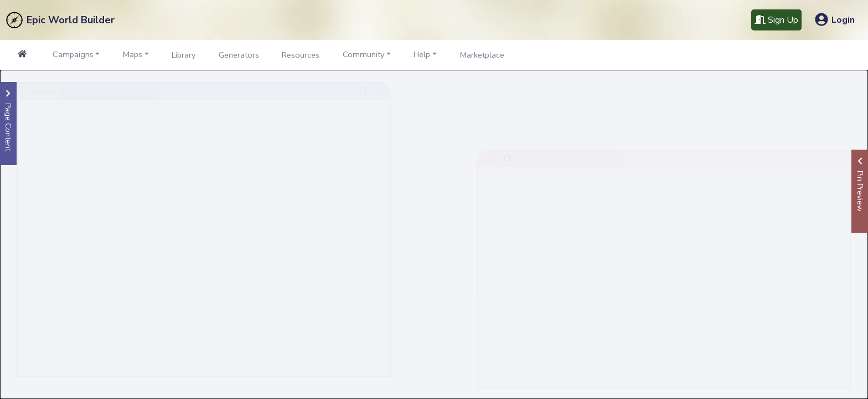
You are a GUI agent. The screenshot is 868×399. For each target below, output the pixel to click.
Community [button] (363, 54)
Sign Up (776, 20)
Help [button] (422, 54)
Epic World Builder (71, 20)
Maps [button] (133, 54)
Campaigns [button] (73, 54)
